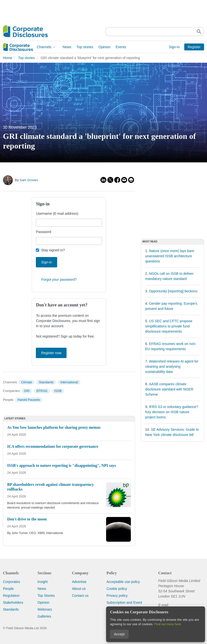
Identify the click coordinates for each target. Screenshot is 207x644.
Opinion (70, 47)
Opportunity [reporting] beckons (173, 291)
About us (79, 589)
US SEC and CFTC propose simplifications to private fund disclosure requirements (169, 326)
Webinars (45, 609)
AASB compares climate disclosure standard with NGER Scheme (169, 389)
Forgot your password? (59, 279)
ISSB (58, 391)
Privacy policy (117, 596)
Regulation (11, 596)
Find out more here (168, 624)
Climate (26, 382)
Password (43, 232)
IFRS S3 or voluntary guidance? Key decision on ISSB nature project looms (172, 412)
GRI (27, 391)
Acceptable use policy (123, 582)
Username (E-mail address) (57, 214)
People (8, 589)
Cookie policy (117, 589)
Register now (51, 353)
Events (87, 47)
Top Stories (46, 596)
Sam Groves (29, 180)
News (33, 47)
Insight (42, 582)
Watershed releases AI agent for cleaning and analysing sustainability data (172, 366)
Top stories (51, 47)
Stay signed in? (53, 250)
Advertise (79, 582)
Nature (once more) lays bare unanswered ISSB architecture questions (170, 256)
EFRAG (42, 391)
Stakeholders (13, 602)
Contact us (80, 596)
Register (194, 47)
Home (8, 58)
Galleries (44, 616)
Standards (46, 382)
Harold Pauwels (29, 400)
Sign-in (174, 47)
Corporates (11, 582)
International (69, 382)
